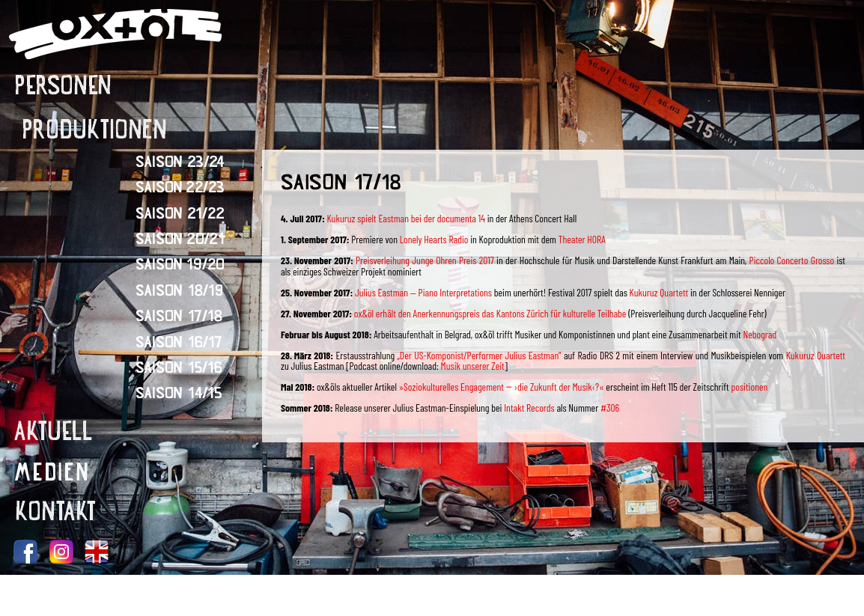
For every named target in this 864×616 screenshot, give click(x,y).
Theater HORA (582, 239)
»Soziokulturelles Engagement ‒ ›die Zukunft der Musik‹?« (503, 387)
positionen (749, 387)
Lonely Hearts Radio (434, 239)
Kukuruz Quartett (659, 292)
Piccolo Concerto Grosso (792, 260)
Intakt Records (529, 408)
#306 (610, 408)
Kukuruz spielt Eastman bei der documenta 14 (406, 218)
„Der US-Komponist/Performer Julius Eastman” (480, 355)
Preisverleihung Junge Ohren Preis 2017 (424, 260)
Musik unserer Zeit (473, 366)
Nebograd (760, 334)
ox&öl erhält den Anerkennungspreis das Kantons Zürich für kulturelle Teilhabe (489, 313)
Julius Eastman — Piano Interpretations (422, 292)
